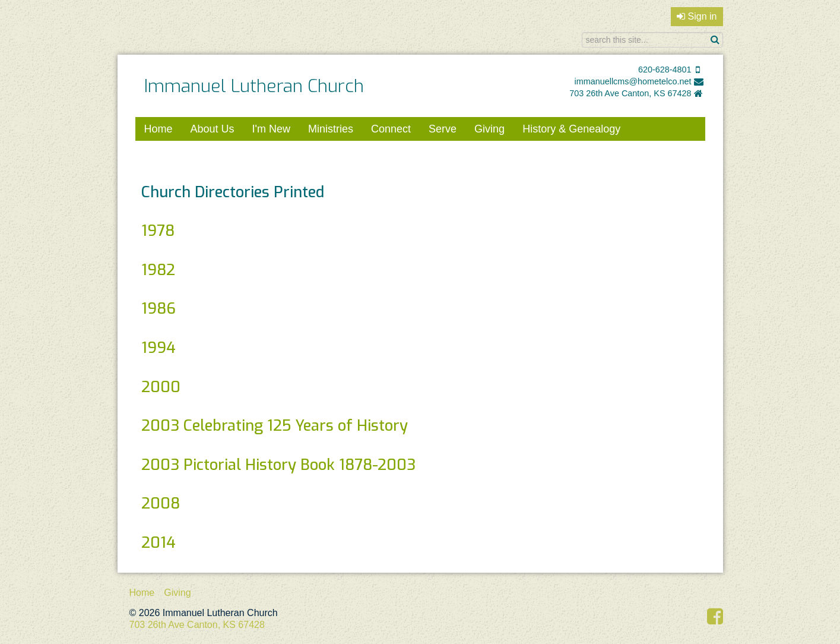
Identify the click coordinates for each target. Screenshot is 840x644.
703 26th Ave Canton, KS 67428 (630, 93)
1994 (159, 348)
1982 (158, 270)
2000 (161, 387)
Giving (489, 129)
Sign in (697, 16)
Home (159, 129)
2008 (161, 503)
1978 (158, 231)
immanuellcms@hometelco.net (633, 81)
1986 (159, 308)
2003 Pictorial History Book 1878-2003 (278, 465)
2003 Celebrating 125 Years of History (275, 425)
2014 (159, 542)
